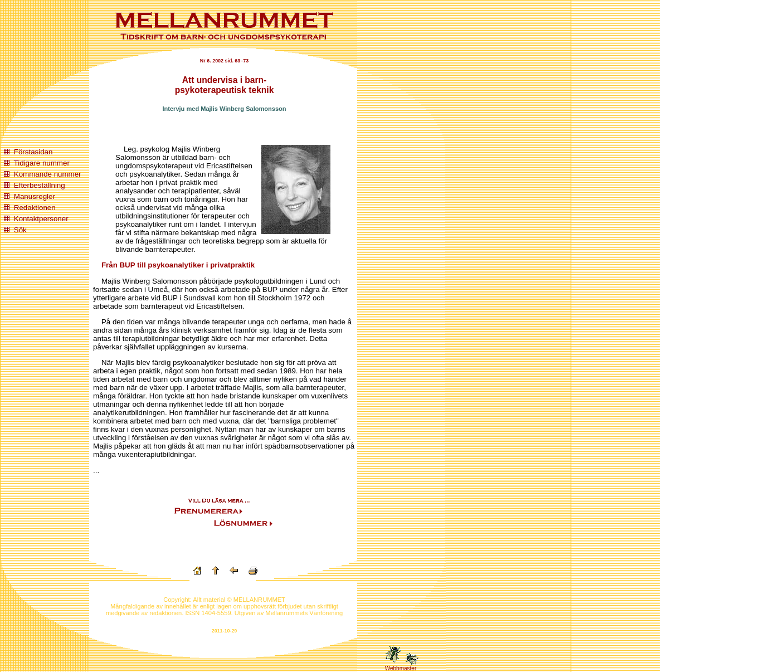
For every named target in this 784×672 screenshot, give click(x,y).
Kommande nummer (48, 174)
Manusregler (35, 196)
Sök (20, 230)
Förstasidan (33, 152)
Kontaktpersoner (41, 219)
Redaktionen (35, 208)
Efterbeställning (40, 185)
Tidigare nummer (42, 163)
